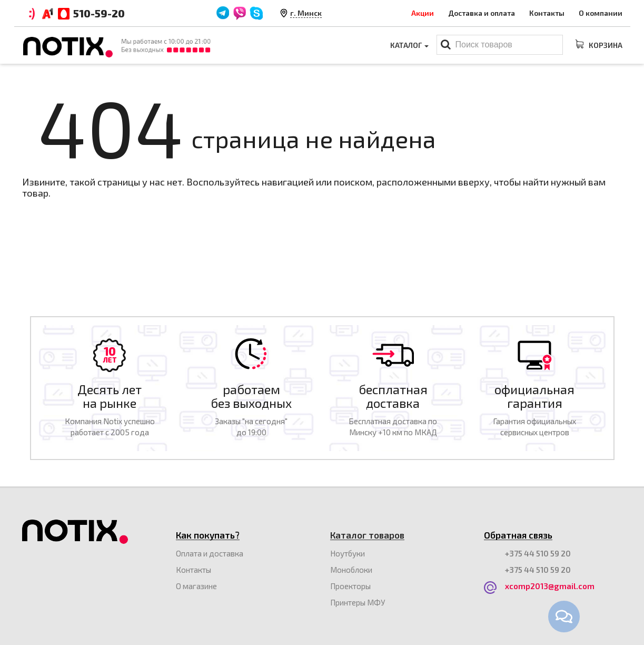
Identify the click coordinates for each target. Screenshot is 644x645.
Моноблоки (351, 570)
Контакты (547, 13)
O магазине (196, 586)
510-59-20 (99, 13)
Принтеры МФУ (358, 602)
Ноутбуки (348, 553)
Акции (423, 13)
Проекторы (350, 586)
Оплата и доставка (210, 553)
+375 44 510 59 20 (538, 553)
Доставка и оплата (482, 13)
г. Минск (306, 13)
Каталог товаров (367, 535)
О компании (601, 13)
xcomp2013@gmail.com (550, 586)
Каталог (409, 45)
